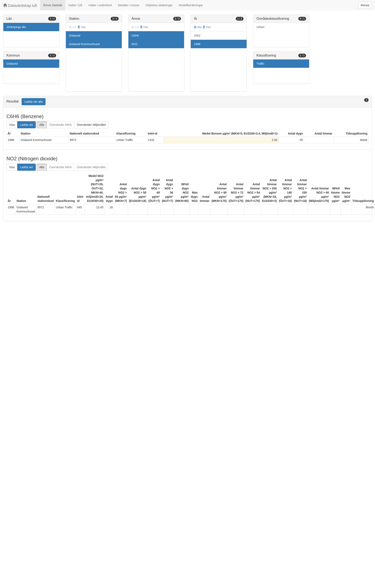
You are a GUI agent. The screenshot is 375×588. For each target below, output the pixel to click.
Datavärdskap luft (20, 6)
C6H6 (135, 36)
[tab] (187, 102)
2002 (197, 36)
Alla (198, 27)
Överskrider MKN (60, 125)
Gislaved (12, 64)
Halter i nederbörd (100, 5)
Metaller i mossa (129, 5)
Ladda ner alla (34, 102)
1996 (197, 44)
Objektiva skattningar (159, 5)
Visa (12, 125)
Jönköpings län (16, 27)
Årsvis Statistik (53, 5)
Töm (82, 27)
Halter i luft (75, 5)
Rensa (365, 5)
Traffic (260, 64)
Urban (260, 27)
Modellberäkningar (191, 5)
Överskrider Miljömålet (91, 125)
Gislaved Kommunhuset (84, 44)
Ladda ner (26, 125)
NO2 (135, 44)
